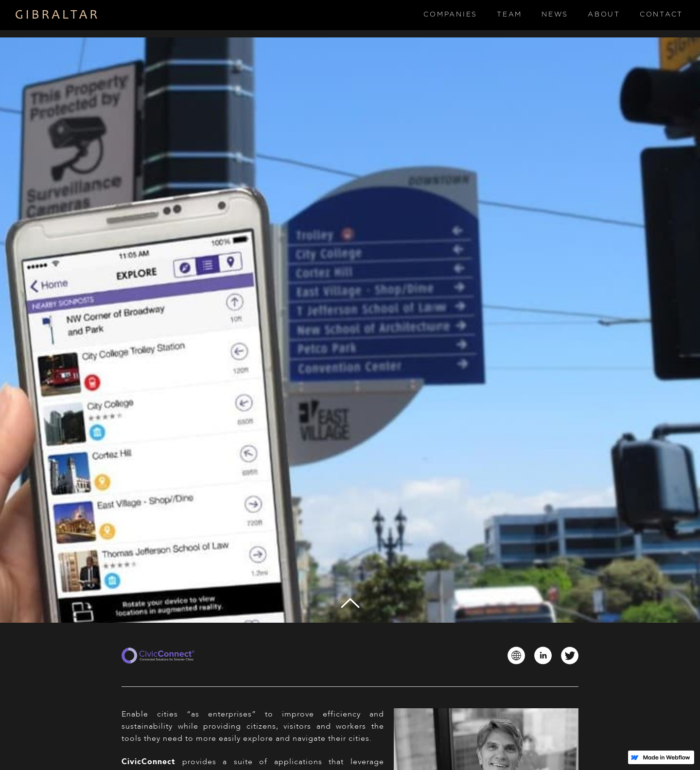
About (604, 15)
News (555, 15)
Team (509, 15)
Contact (661, 15)
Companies (450, 15)
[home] (57, 15)
